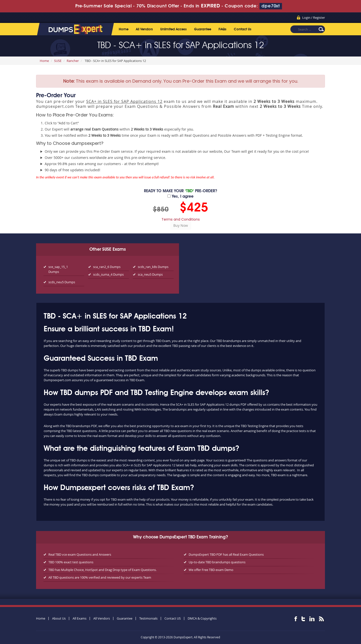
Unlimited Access (173, 29)
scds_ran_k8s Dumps (153, 267)
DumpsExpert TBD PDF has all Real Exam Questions (226, 554)
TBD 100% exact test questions (71, 562)
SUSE (58, 61)
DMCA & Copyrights (202, 618)
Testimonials (148, 618)
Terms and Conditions (181, 219)
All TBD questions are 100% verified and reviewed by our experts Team (100, 577)
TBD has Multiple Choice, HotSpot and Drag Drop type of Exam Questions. (102, 570)
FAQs (222, 29)
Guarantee (203, 29)
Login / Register (314, 18)
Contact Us (243, 29)
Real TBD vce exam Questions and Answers (80, 554)
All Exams (80, 618)
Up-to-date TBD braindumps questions (217, 562)
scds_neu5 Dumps (62, 282)
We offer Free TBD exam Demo (211, 570)
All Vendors (144, 29)
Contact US (173, 618)
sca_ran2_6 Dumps (107, 267)
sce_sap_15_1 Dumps (58, 269)
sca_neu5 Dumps (150, 274)
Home (124, 29)
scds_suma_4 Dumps (108, 274)
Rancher (73, 61)
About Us (59, 618)
